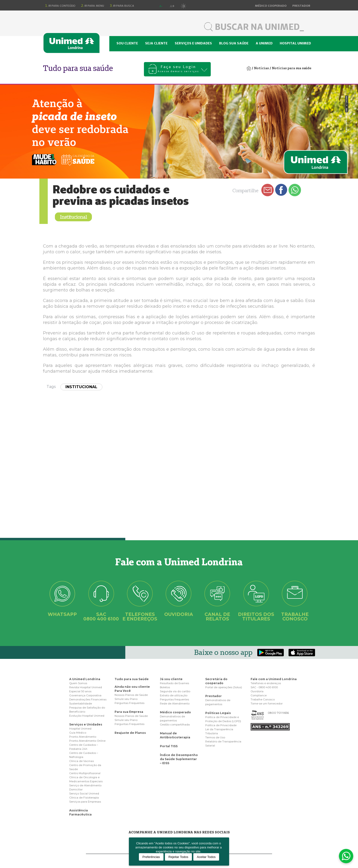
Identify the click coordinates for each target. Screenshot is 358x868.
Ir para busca (122, 5)
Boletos (165, 687)
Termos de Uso (215, 737)
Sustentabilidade (81, 704)
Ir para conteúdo (60, 5)
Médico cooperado (175, 712)
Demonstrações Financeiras (88, 699)
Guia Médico (78, 733)
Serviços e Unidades (86, 724)
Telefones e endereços (266, 683)
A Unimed (264, 43)
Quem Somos (78, 683)
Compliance (259, 695)
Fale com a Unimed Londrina (274, 679)
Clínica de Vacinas (82, 761)
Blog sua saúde (234, 43)
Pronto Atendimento (83, 737)
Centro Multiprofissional (85, 773)
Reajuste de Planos (130, 733)
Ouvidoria (257, 691)
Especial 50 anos (80, 691)
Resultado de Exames (174, 683)
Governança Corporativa (85, 695)
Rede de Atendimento (175, 704)
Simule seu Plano (126, 699)
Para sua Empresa (129, 712)
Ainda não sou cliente (132, 687)
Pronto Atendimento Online (87, 741)
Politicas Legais (218, 713)
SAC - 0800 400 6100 (264, 687)
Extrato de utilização (174, 695)
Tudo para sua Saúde (132, 679)
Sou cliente (127, 43)
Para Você (123, 691)
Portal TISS (169, 746)
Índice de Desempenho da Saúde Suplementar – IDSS (179, 759)
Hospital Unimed (295, 43)
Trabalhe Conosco (263, 699)
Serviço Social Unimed (84, 794)
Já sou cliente (171, 679)
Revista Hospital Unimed (86, 687)
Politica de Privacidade (221, 725)
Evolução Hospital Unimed (87, 716)
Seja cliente (156, 43)
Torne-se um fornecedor (267, 704)
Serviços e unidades (193, 43)
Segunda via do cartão (175, 691)
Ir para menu (93, 5)
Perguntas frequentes (174, 699)
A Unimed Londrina (85, 679)
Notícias (261, 68)
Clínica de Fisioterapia (84, 798)
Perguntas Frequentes (129, 703)
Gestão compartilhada (175, 725)
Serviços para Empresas (85, 802)
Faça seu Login (179, 69)
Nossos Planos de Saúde (131, 695)
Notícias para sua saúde (292, 68)
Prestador (213, 696)
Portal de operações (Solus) (224, 687)
